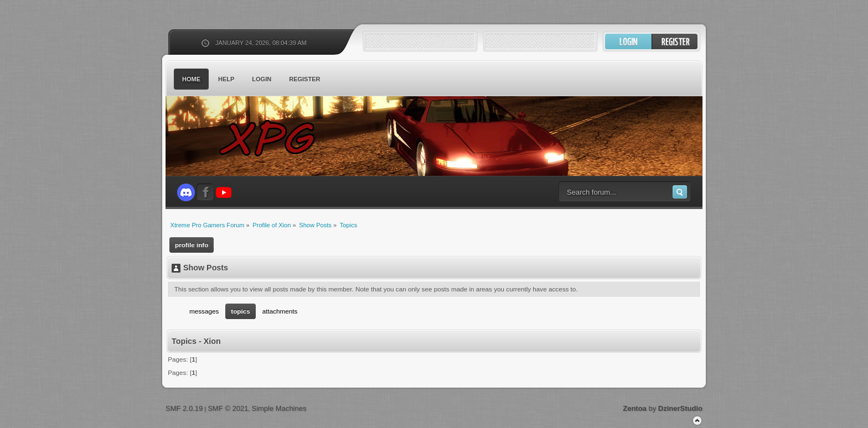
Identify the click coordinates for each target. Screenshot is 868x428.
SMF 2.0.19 (184, 408)
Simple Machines (279, 408)
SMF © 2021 (228, 408)
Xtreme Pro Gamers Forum (273, 138)
